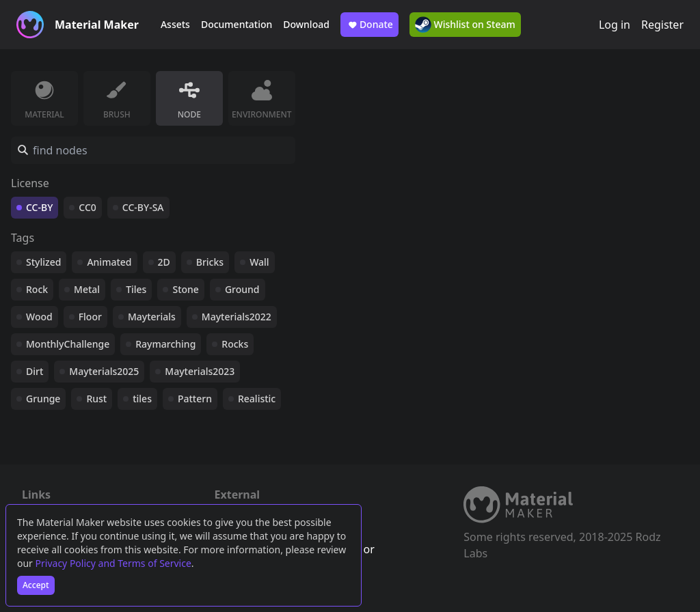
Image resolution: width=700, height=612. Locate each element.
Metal (87, 289)
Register (662, 25)
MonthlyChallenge (68, 344)
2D (164, 262)
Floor (90, 317)
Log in (615, 25)
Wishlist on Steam (465, 25)
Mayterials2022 (237, 317)
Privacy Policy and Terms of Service (113, 563)
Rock (37, 289)
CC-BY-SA (143, 207)
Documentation (237, 24)
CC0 (87, 207)
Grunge (43, 399)
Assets (175, 24)
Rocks (235, 344)
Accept (36, 585)
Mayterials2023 (200, 371)
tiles (142, 399)
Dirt (35, 371)
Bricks (210, 262)
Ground (242, 289)
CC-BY (39, 207)
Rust (96, 399)
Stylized (43, 262)
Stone (185, 289)
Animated (109, 262)
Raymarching (165, 344)
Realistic (257, 399)
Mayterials (152, 317)
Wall (259, 262)
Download (306, 24)
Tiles (136, 289)
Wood (39, 317)
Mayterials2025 (104, 371)
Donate (369, 25)
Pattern (195, 399)
